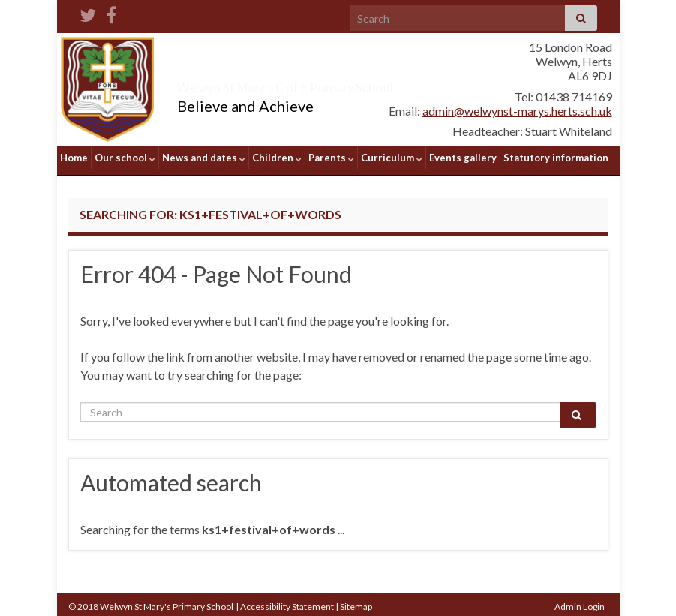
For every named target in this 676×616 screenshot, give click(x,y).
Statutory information (556, 158)
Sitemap (356, 601)
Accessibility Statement (287, 601)
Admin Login (580, 601)
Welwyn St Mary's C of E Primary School (347, 84)
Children (277, 158)
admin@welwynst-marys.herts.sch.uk (517, 111)
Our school (125, 158)
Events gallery (463, 158)
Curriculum (392, 158)
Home (74, 158)
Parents (331, 158)
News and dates (204, 158)
